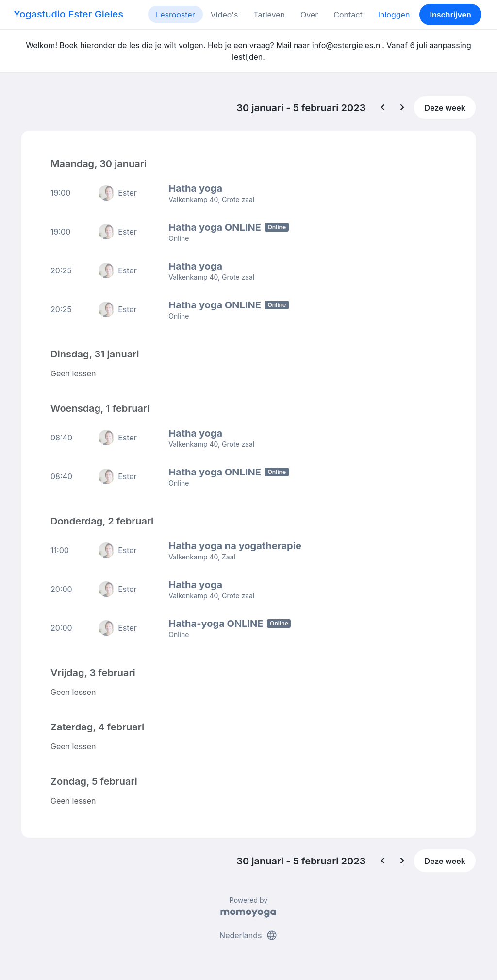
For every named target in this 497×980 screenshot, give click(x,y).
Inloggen (394, 15)
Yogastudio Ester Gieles (68, 14)
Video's (224, 15)
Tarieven (269, 15)
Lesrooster (175, 15)
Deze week (445, 108)
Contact (348, 15)
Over (309, 15)
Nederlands (248, 935)
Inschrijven (451, 15)
